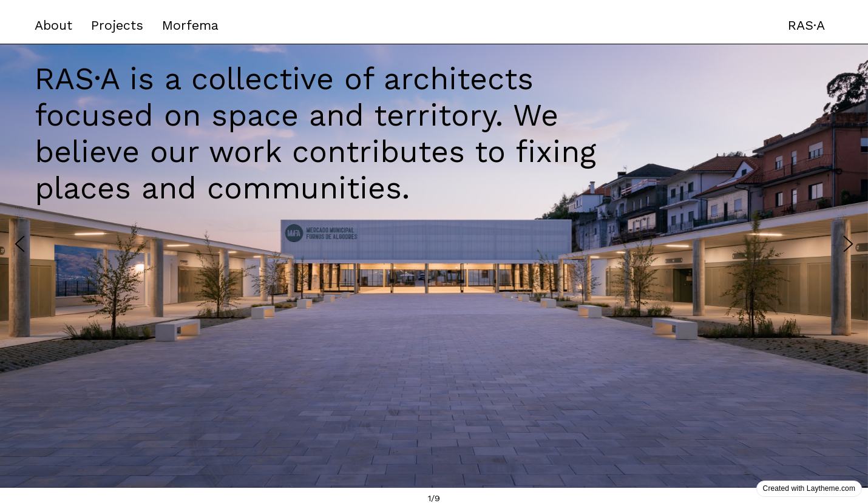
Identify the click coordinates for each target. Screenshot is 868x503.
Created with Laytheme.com (809, 488)
